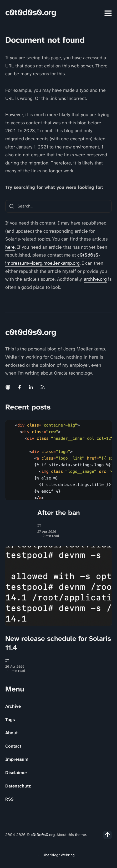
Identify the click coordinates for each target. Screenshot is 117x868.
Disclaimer (16, 773)
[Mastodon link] (8, 387)
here (10, 247)
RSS (9, 799)
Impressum (17, 759)
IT (39, 526)
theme (80, 835)
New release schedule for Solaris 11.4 (58, 643)
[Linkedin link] (31, 387)
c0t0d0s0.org (31, 12)
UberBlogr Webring (59, 855)
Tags (10, 720)
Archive (13, 706)
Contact (13, 746)
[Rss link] (43, 387)
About (11, 733)
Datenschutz (18, 786)
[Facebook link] (19, 387)
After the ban (59, 513)
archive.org (95, 279)
